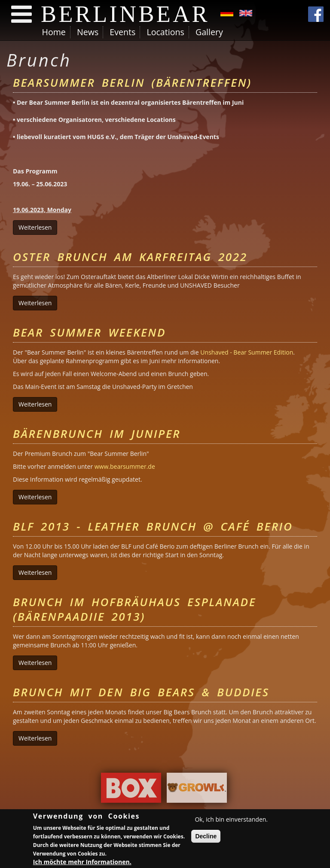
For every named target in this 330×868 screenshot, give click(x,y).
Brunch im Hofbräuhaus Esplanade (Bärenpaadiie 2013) (134, 609)
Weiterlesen (38, 227)
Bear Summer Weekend (89, 332)
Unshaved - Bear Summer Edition (247, 352)
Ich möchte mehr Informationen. (82, 863)
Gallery (209, 32)
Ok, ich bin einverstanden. (231, 821)
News (88, 32)
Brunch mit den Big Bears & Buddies (141, 692)
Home (54, 32)
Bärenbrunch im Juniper (97, 434)
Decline (206, 838)
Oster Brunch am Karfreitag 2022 (130, 257)
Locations (165, 32)
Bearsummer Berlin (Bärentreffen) (132, 82)
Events (122, 32)
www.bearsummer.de (125, 466)
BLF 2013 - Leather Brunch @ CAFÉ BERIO (153, 526)
